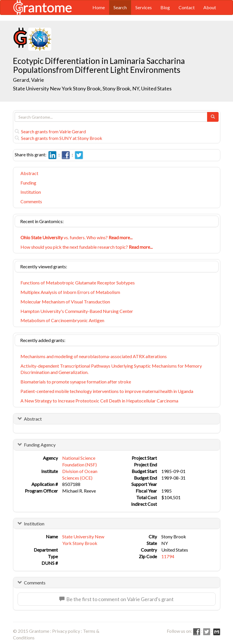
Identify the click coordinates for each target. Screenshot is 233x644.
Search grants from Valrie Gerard (50, 131)
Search (120, 7)
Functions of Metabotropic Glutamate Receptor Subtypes (78, 283)
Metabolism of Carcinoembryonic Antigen (62, 320)
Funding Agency (40, 445)
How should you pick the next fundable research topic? (87, 247)
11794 (168, 556)
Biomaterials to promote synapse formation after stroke (76, 382)
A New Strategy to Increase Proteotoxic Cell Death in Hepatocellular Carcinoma (99, 401)
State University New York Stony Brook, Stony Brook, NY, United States (92, 88)
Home (99, 7)
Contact (187, 7)
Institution (31, 192)
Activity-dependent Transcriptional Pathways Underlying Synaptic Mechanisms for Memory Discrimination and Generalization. (111, 369)
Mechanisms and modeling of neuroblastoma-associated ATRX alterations (94, 356)
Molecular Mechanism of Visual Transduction (65, 302)
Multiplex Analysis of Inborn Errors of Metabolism (70, 292)
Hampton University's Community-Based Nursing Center (77, 311)
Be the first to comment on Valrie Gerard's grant (116, 599)
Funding (28, 183)
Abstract (29, 173)
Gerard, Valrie (29, 80)
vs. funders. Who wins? (76, 237)
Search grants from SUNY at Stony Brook (58, 138)
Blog (165, 7)
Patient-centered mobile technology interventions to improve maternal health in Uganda (107, 391)
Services (144, 7)
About (210, 7)
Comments (31, 201)
